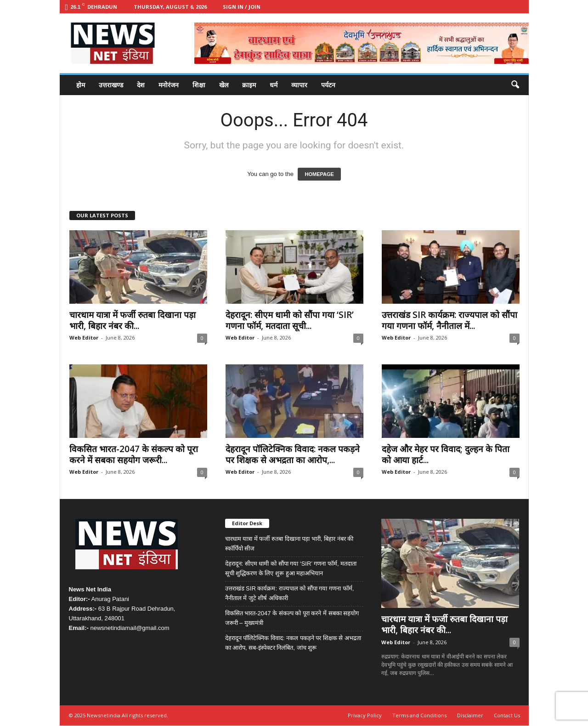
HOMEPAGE (319, 174)
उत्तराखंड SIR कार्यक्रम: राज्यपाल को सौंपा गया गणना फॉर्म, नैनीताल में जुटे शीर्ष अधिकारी (290, 593)
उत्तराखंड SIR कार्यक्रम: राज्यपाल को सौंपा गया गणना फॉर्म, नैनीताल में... (449, 320)
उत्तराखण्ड (111, 85)
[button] (515, 85)
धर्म (274, 85)
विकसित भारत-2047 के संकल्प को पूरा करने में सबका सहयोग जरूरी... (134, 454)
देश (141, 85)
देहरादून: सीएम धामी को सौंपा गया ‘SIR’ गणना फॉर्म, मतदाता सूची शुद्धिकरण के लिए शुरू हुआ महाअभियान (291, 568)
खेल (224, 85)
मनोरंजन (169, 85)
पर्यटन (328, 85)
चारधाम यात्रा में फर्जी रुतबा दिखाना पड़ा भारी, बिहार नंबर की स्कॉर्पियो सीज (289, 544)
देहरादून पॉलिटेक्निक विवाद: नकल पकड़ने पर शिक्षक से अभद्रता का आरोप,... (293, 454)
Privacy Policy (365, 715)
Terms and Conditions (419, 715)
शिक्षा (199, 85)
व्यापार (299, 85)
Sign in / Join (242, 7)
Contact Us (507, 715)
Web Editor (84, 337)
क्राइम (249, 85)
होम (81, 85)
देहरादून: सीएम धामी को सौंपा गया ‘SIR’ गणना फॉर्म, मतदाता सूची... (290, 320)
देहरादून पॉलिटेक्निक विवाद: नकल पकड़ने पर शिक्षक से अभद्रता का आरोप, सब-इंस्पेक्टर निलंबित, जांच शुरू (293, 643)
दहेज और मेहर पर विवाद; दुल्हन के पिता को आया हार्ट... (446, 454)
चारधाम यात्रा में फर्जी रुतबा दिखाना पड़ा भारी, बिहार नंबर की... (133, 320)
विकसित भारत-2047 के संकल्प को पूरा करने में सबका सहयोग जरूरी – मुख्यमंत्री (292, 618)
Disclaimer (470, 715)
